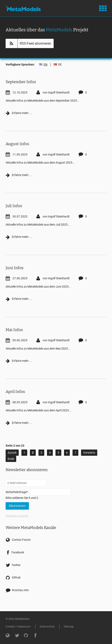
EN (46, 64)
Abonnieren (17, 506)
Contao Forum (21, 540)
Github (16, 577)
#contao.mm (20, 590)
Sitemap (69, 626)
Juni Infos (15, 268)
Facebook (18, 552)
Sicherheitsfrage (17, 492)
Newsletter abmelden (17, 516)
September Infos (21, 82)
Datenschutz (47, 626)
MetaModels (23, 8)
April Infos (15, 392)
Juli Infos (14, 206)
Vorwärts (89, 453)
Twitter (16, 565)
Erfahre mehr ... (19, 113)
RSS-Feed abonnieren (35, 43)
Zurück (12, 453)
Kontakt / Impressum (18, 626)
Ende (11, 459)
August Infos (17, 144)
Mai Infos (14, 330)
